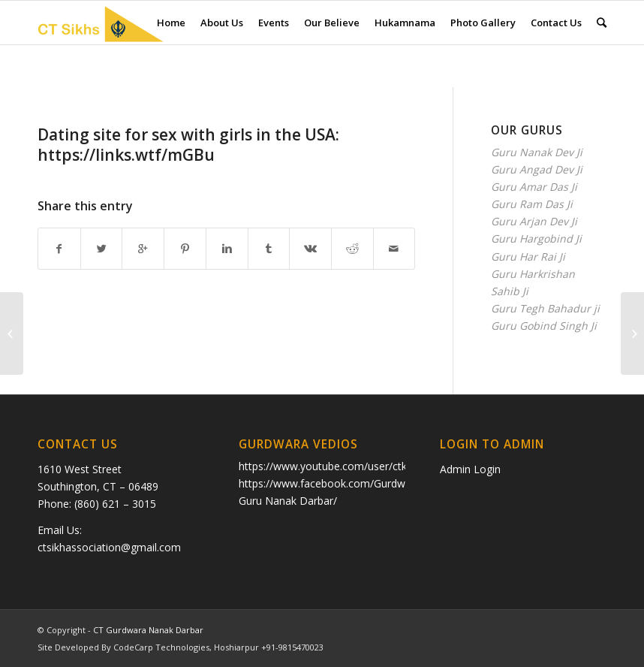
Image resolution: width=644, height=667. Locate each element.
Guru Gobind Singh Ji (544, 326)
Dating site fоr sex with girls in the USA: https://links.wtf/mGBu (188, 145)
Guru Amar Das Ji (534, 187)
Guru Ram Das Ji (532, 204)
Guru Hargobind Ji (536, 238)
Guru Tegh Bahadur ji (545, 308)
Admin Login (470, 469)
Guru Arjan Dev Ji (534, 221)
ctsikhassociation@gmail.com (109, 547)
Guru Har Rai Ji (528, 257)
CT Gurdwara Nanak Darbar (148, 630)
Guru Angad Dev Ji (537, 169)
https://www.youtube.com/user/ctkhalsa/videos (353, 466)
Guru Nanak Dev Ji (537, 152)
